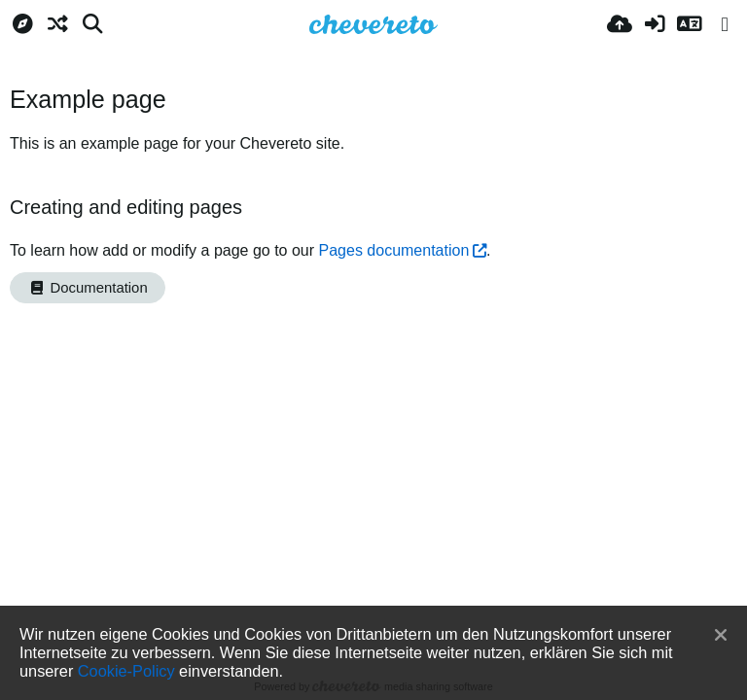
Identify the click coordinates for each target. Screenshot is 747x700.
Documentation (88, 288)
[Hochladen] (620, 24)
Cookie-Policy (126, 671)
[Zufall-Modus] (57, 24)
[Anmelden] (655, 24)
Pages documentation (394, 250)
